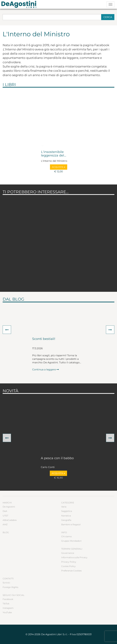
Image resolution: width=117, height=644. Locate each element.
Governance (68, 553)
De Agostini (9, 507)
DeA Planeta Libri (20, 4)
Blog (6, 532)
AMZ (5, 524)
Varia (64, 507)
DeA (5, 511)
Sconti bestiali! (44, 339)
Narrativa (66, 516)
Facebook (8, 599)
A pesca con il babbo (57, 458)
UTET (5, 516)
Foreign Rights (10, 587)
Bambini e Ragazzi (71, 524)
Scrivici (6, 583)
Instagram (8, 608)
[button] (7, 330)
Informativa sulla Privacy (74, 557)
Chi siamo (67, 536)
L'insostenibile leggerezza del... (54, 154)
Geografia (66, 520)
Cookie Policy (68, 566)
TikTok (6, 604)
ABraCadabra (10, 520)
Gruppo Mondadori (71, 541)
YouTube (7, 612)
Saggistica (67, 511)
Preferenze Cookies (71, 571)
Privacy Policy (69, 562)
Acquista (59, 167)
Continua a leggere (46, 369)
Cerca (108, 17)
